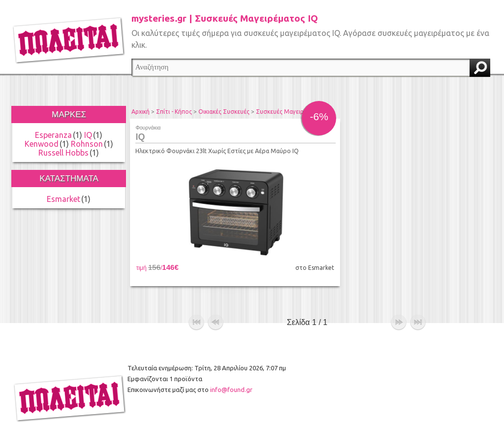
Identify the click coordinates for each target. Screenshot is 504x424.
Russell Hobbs (63, 153)
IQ (88, 135)
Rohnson (87, 144)
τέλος (418, 305)
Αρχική (141, 112)
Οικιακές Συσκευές (224, 112)
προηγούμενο (216, 305)
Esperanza (53, 135)
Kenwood (42, 144)
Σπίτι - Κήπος (174, 112)
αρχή (196, 305)
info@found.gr (231, 372)
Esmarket (63, 199)
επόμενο (399, 305)
